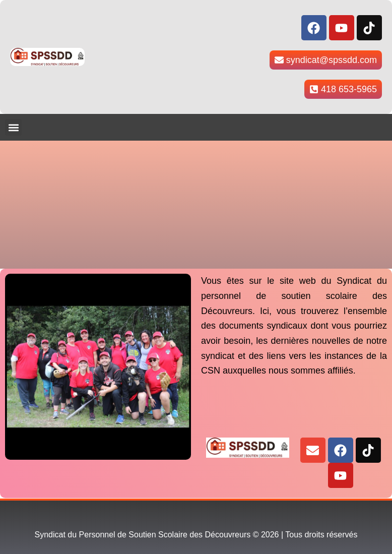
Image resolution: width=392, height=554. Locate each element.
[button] (13, 127)
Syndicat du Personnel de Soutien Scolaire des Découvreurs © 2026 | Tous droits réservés (196, 535)
